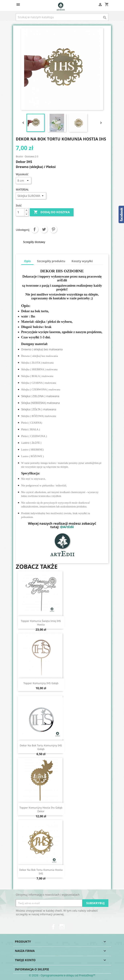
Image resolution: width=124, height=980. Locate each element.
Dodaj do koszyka (52, 212)
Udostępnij (34, 229)
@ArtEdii (67, 527)
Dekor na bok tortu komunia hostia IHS (41, 872)
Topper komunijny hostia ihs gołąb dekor (41, 809)
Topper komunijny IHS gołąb (41, 683)
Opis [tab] (27, 261)
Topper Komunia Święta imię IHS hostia (41, 623)
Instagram (62, 927)
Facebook (53, 927)
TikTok (71, 927)
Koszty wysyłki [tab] (82, 261)
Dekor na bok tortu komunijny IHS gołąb (41, 747)
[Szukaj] (62, 17)
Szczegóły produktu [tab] (51, 261)
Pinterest (53, 229)
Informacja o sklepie (32, 969)
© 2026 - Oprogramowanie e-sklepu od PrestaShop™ (62, 975)
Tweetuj (44, 229)
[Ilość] (20, 212)
